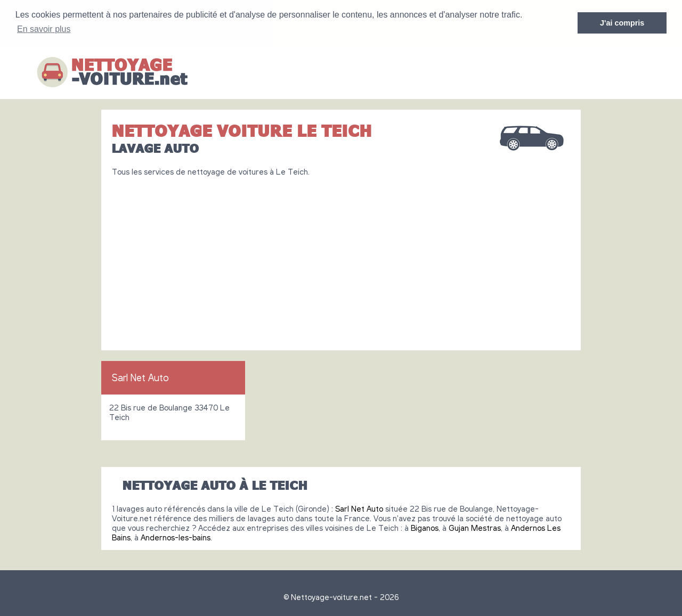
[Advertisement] (341, 259)
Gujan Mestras (475, 527)
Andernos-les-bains (176, 537)
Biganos (425, 527)
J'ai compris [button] (622, 23)
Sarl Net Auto (140, 377)
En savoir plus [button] (44, 29)
